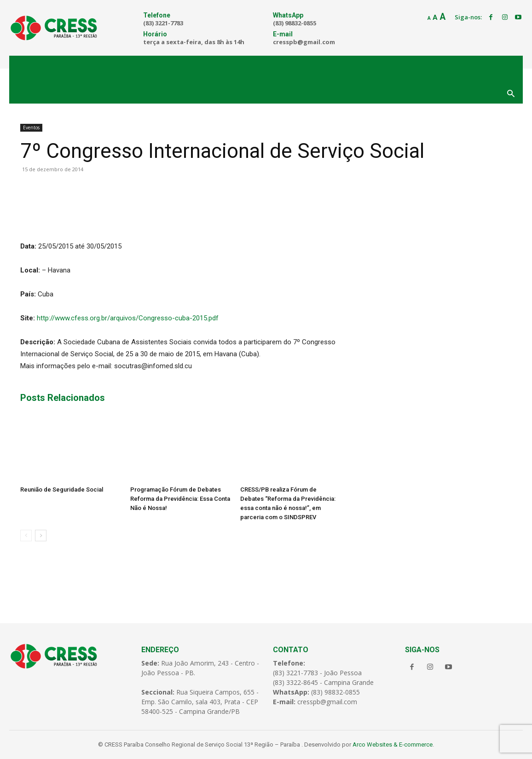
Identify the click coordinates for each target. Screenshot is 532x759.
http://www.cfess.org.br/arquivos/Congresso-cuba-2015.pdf (128, 318)
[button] (511, 94)
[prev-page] (26, 536)
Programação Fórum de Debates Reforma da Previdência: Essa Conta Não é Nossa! (180, 499)
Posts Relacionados (63, 398)
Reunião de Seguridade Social (62, 490)
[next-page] (41, 536)
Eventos (31, 127)
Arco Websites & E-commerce (393, 745)
